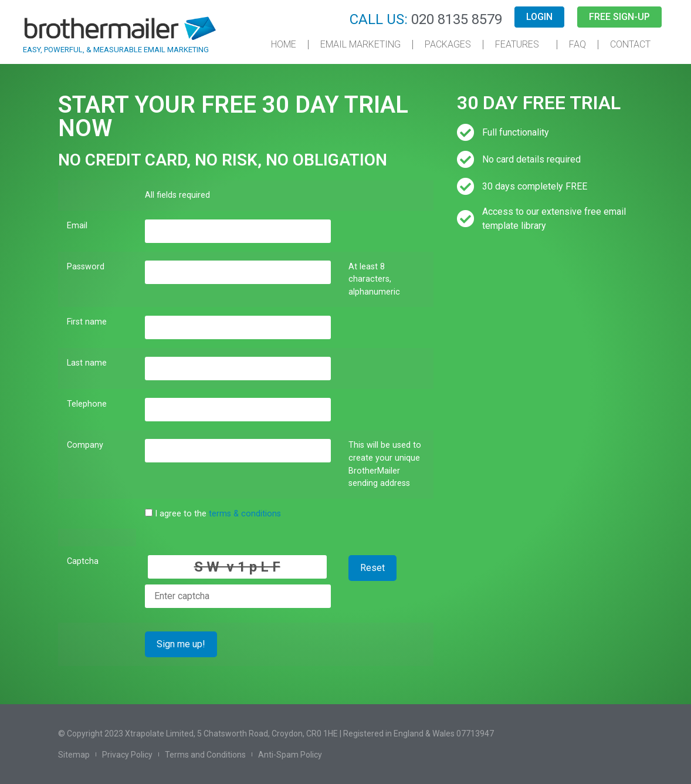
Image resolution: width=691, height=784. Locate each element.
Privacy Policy (127, 755)
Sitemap (74, 755)
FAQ (577, 44)
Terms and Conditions (205, 755)
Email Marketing (360, 44)
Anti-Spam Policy (290, 755)
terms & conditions (245, 514)
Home (284, 44)
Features (520, 45)
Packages (448, 44)
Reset (372, 568)
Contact (630, 44)
